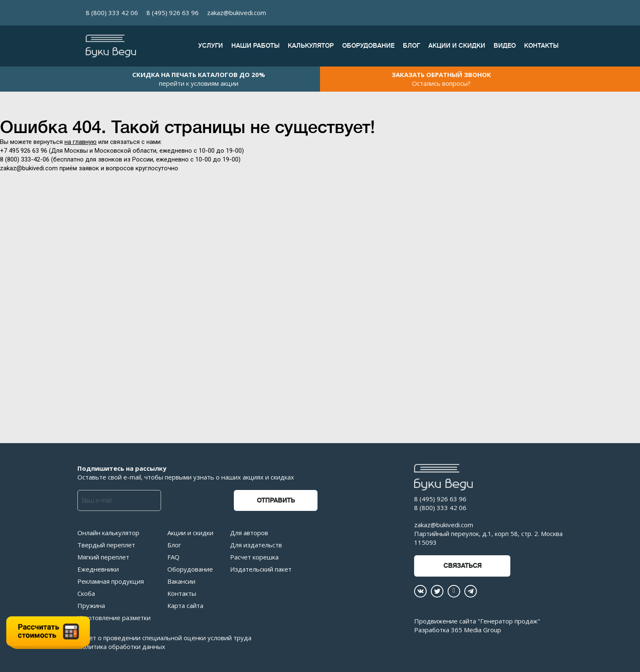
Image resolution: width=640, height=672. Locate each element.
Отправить (276, 501)
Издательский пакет (261, 569)
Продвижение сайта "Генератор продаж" (477, 621)
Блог (411, 46)
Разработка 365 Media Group (458, 630)
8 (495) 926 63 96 (173, 13)
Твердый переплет (106, 545)
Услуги (211, 46)
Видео (505, 46)
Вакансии (181, 581)
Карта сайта (185, 605)
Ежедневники (98, 569)
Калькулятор (311, 46)
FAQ (173, 557)
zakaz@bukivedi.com (237, 13)
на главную (81, 142)
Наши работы (255, 46)
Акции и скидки (457, 46)
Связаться (462, 566)
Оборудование (368, 46)
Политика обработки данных (121, 646)
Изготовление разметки (114, 618)
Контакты (541, 46)
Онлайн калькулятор (108, 533)
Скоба (86, 593)
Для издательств (256, 545)
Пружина (91, 605)
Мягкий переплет (103, 557)
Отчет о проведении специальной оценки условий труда (164, 638)
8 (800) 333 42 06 (112, 13)
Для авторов (249, 533)
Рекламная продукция (111, 581)
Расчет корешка (254, 557)
